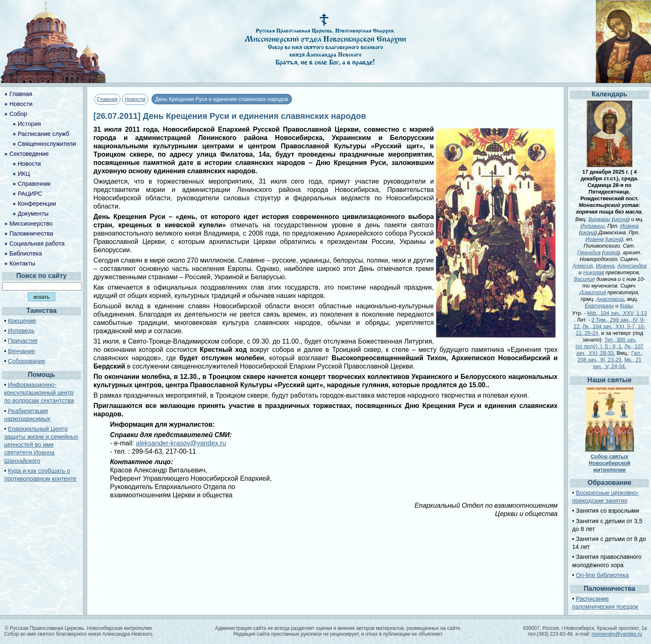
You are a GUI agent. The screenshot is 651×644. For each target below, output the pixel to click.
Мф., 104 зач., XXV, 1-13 (617, 313)
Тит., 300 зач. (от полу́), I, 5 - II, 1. (606, 343)
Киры (626, 306)
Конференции (37, 204)
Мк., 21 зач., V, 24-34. (617, 363)
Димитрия (593, 292)
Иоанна (630, 226)
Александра (632, 266)
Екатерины (599, 306)
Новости (135, 99)
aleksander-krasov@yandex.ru (181, 443)
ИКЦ (24, 174)
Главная (107, 99)
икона (621, 219)
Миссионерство (31, 224)
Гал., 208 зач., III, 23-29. (610, 356)
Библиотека (26, 253)
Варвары (599, 219)
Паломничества (32, 234)
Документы (33, 214)
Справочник (34, 184)
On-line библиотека (602, 575)
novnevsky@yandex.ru (617, 634)
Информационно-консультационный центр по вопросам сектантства (39, 393)
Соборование (27, 361)
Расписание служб (44, 134)
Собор (18, 114)
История (29, 124)
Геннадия (589, 252)
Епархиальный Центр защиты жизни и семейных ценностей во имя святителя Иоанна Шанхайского (41, 445)
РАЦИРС (30, 194)
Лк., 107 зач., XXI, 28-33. (610, 350)
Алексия (583, 266)
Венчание (21, 351)
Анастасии (610, 299)
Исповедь (21, 331)
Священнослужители (47, 144)
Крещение (22, 321)
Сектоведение (29, 154)
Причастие (23, 341)
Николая (594, 272)
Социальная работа (37, 243)
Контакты (22, 263)
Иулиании (592, 226)
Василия (584, 279)
